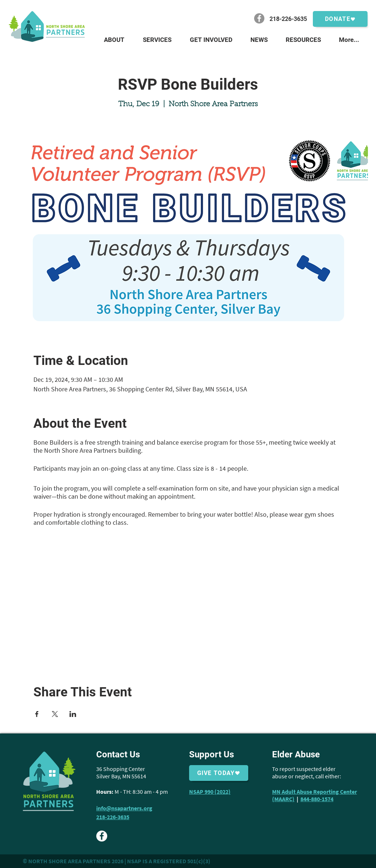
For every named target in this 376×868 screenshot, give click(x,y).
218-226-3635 (113, 817)
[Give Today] (219, 773)
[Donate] (340, 19)
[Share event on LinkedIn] (73, 714)
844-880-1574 (317, 799)
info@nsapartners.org (124, 808)
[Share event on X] (55, 714)
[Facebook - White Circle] (102, 836)
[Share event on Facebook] (37, 714)
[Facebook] (259, 18)
